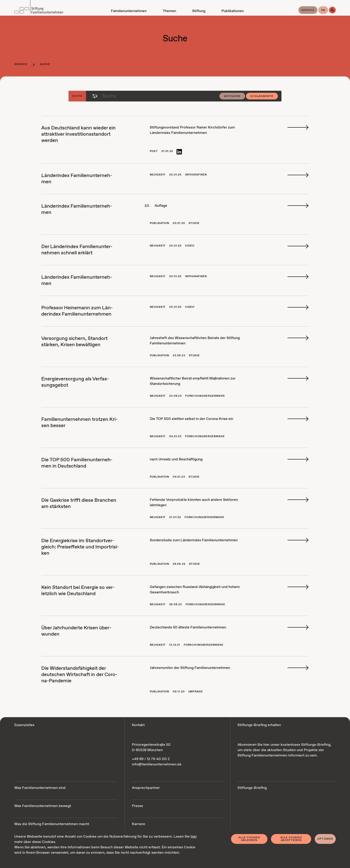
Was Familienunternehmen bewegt (43, 806)
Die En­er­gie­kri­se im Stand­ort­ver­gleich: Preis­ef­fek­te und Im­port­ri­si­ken (80, 547)
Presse (137, 806)
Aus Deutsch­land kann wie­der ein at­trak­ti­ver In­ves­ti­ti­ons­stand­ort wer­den (78, 134)
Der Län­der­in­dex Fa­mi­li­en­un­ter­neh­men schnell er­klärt (77, 250)
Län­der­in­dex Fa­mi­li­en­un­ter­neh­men (77, 179)
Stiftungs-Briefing (252, 788)
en (323, 10)
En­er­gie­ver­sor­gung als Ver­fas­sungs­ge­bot (75, 382)
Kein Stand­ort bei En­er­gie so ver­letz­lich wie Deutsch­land (78, 591)
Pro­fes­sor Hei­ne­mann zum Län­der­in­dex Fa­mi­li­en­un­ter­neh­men (77, 311)
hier (194, 837)
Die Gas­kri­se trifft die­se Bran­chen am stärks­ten (79, 504)
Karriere (139, 824)
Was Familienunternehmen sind (40, 788)
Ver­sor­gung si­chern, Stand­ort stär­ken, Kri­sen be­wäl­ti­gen (74, 342)
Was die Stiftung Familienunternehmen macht (52, 824)
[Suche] (332, 10)
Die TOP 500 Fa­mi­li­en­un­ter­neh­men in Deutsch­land (77, 463)
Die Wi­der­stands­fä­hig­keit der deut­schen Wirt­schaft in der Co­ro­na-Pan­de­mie (79, 675)
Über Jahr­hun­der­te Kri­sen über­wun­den (76, 631)
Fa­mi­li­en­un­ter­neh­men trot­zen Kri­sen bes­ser (79, 423)
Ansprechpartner (146, 788)
